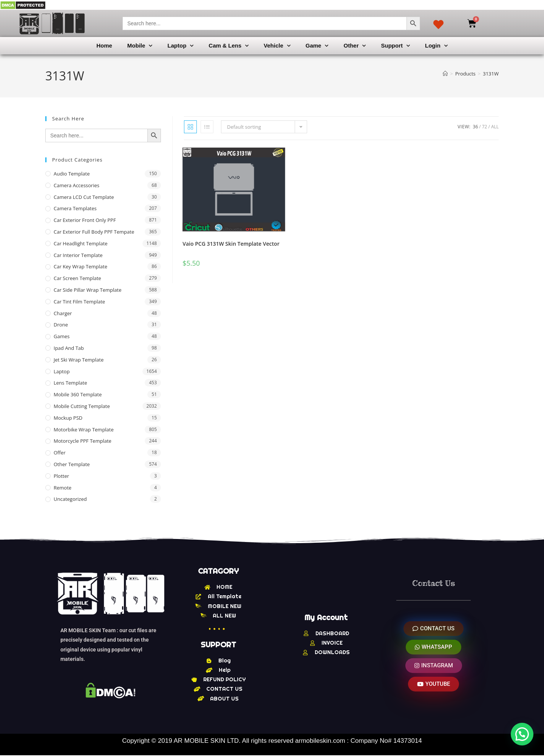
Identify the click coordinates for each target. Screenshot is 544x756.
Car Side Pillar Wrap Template (87, 290)
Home (104, 45)
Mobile (140, 46)
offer (59, 453)
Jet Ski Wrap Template (79, 360)
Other (355, 46)
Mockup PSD (68, 418)
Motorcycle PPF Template (83, 441)
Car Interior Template (78, 255)
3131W (491, 74)
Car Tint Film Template (79, 302)
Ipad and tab (69, 348)
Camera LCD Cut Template (84, 197)
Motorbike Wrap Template (84, 430)
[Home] (445, 74)
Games (62, 336)
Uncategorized (70, 499)
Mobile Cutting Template (82, 406)
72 (485, 127)
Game (317, 46)
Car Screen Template (77, 278)
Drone (61, 325)
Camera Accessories (76, 185)
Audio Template (72, 174)
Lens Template (70, 383)
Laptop (180, 46)
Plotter (61, 476)
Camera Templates (75, 208)
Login (436, 46)
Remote (63, 488)
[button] (522, 734)
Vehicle (277, 46)
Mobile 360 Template (78, 394)
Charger (63, 313)
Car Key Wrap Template (80, 266)
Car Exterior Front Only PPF (85, 220)
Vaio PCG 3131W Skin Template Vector (231, 244)
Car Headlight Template (81, 243)
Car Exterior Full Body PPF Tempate (94, 232)
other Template (72, 464)
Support (395, 46)
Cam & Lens (229, 46)
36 (476, 127)
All (495, 127)
